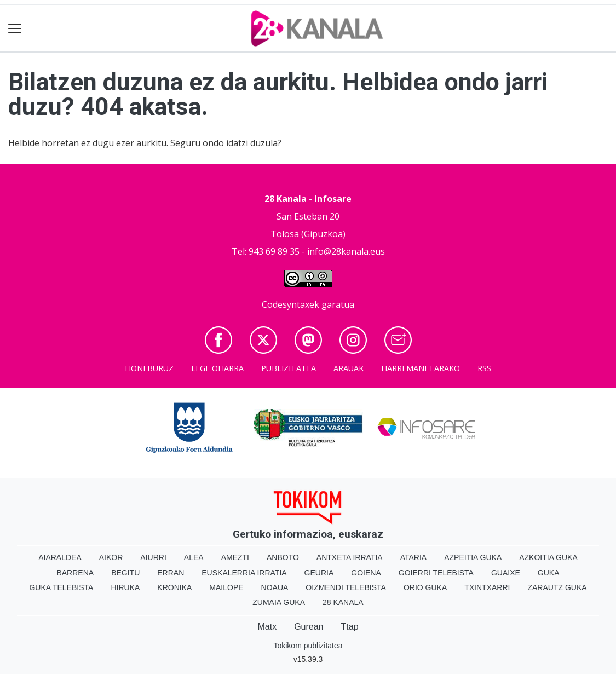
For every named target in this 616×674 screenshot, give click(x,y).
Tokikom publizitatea (308, 646)
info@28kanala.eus (346, 251)
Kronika (174, 587)
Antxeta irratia (350, 557)
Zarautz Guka (557, 587)
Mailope (226, 587)
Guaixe (506, 573)
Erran (171, 573)
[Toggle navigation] (15, 29)
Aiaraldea (60, 557)
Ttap (350, 627)
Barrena (75, 573)
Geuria (319, 573)
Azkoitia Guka (548, 557)
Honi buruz (149, 368)
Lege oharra (217, 368)
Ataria (414, 557)
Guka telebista (61, 587)
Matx (267, 627)
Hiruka (125, 587)
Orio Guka (425, 587)
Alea (194, 557)
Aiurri (153, 557)
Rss (484, 368)
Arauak (349, 368)
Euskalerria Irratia (244, 573)
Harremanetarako (421, 368)
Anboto (283, 557)
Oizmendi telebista (346, 587)
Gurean (309, 627)
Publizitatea (289, 368)
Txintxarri (487, 587)
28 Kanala (343, 602)
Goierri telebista (436, 573)
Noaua (275, 587)
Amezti (235, 557)
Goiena (366, 573)
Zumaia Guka (279, 602)
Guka (549, 573)
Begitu (125, 573)
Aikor (111, 557)
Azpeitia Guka (473, 557)
